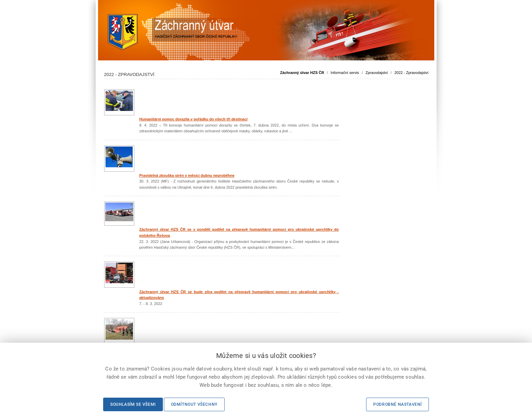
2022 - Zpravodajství (411, 73)
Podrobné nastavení (397, 404)
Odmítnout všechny (194, 404)
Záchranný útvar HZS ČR (302, 73)
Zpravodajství (377, 73)
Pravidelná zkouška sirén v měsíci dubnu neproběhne (187, 175)
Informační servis (345, 73)
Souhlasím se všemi (133, 404)
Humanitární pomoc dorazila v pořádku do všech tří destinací (194, 119)
